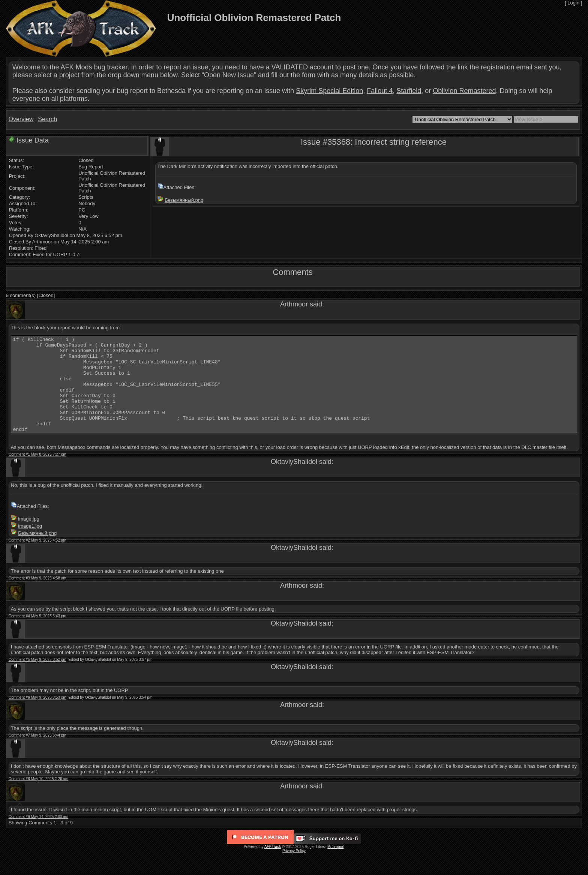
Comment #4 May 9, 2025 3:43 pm (37, 635)
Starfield (409, 91)
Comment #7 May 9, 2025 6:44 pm (37, 754)
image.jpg (28, 538)
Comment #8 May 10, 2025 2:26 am (39, 798)
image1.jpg (30, 545)
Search (47, 119)
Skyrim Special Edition (329, 91)
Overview (21, 119)
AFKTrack (273, 866)
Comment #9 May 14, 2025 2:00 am (39, 836)
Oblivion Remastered (464, 91)
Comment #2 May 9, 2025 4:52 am (37, 559)
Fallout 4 (380, 91)
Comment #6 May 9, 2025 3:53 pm (37, 717)
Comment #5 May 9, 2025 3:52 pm (37, 679)
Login (573, 3)
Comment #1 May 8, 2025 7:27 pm (37, 474)
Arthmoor (335, 866)
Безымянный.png (184, 200)
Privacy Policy (294, 870)
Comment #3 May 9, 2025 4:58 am (37, 597)
